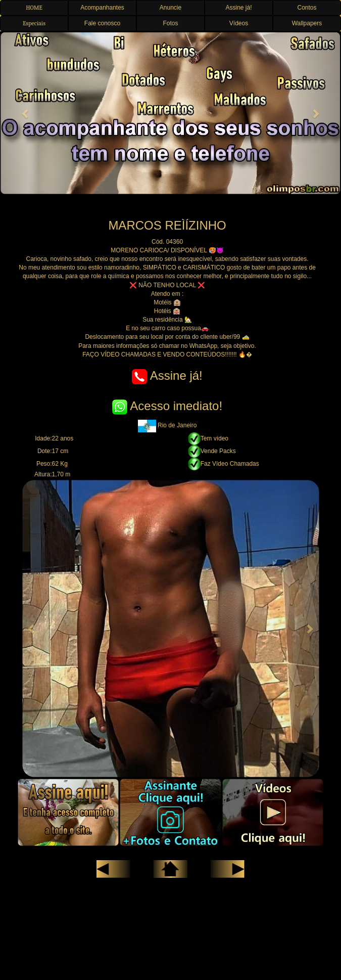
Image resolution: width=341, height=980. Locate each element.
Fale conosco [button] (102, 23)
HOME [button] (34, 8)
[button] (26, 113)
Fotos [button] (170, 23)
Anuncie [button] (170, 8)
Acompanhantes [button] (102, 8)
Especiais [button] (34, 23)
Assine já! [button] (238, 8)
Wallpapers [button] (307, 23)
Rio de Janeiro (167, 425)
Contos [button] (307, 8)
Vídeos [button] (239, 23)
